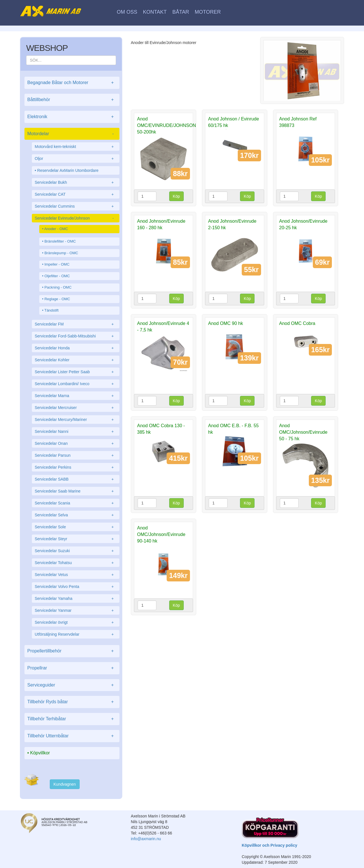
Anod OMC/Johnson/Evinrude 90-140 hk (161, 534)
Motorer (208, 12)
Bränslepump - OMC (61, 253)
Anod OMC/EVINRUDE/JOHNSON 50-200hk (167, 125)
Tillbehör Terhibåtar (72, 719)
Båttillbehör (72, 100)
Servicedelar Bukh (76, 182)
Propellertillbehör (72, 651)
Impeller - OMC (57, 264)
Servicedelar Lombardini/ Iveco (76, 384)
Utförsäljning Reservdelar (76, 634)
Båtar (181, 12)
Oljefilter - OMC (57, 276)
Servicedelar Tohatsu (76, 563)
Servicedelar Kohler (76, 360)
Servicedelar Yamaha (76, 598)
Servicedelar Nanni (76, 431)
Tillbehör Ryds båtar (72, 702)
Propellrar (72, 668)
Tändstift (51, 310)
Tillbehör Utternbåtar (72, 736)
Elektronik (72, 117)
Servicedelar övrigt (76, 622)
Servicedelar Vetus (76, 575)
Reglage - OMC (57, 299)
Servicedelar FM (76, 324)
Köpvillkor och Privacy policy (269, 845)
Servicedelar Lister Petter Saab (76, 372)
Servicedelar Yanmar (76, 610)
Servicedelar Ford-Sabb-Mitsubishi (76, 336)
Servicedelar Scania (76, 503)
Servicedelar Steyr (76, 539)
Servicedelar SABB (76, 479)
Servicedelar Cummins (76, 206)
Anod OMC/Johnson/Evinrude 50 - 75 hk (303, 432)
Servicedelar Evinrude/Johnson (76, 218)
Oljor (76, 158)
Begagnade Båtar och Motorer (72, 83)
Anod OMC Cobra (297, 323)
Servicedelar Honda (76, 348)
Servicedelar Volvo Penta (76, 587)
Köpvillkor (40, 753)
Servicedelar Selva (76, 515)
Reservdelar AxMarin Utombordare (68, 170)
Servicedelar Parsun (76, 455)
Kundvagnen (65, 784)
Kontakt (155, 12)
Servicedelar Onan (76, 443)
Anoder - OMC (56, 229)
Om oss (127, 12)
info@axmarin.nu (146, 839)
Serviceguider (72, 685)
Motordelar (72, 134)
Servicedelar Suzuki (76, 551)
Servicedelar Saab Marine (76, 491)
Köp (176, 196)
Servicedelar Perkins (76, 467)
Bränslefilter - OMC (60, 241)
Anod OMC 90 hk (226, 323)
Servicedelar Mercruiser (76, 408)
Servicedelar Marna (76, 396)
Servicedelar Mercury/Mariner (76, 420)
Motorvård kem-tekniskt (76, 147)
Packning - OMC (58, 287)
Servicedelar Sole (76, 527)
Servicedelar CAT (76, 194)
